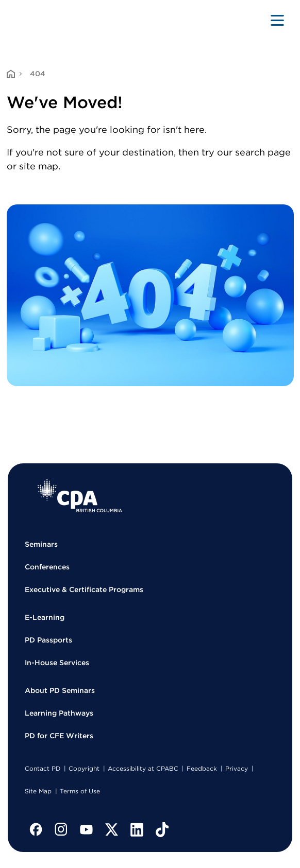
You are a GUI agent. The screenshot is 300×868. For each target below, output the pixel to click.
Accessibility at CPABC (143, 768)
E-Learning (45, 617)
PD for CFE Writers (59, 736)
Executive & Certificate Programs (84, 589)
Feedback (202, 768)
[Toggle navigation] (277, 20)
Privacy (237, 768)
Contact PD (43, 768)
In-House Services (57, 663)
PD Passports (48, 640)
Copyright (84, 768)
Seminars (41, 544)
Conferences (47, 567)
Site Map (38, 791)
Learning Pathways (59, 713)
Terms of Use (80, 791)
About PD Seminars (60, 690)
